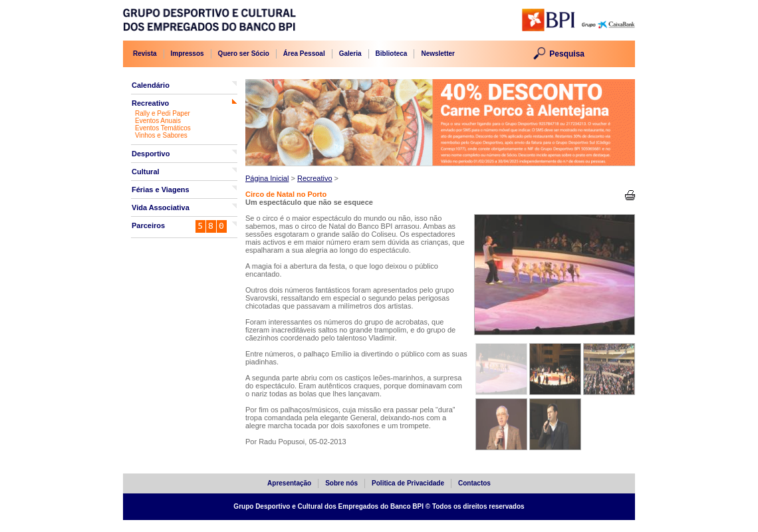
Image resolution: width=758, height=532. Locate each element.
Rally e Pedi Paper (163, 113)
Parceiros (148, 225)
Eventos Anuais (158, 121)
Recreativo (150, 103)
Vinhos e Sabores (161, 135)
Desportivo (151, 154)
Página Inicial (267, 178)
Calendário (151, 85)
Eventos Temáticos (163, 128)
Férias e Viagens (161, 190)
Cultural (146, 172)
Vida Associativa (161, 207)
